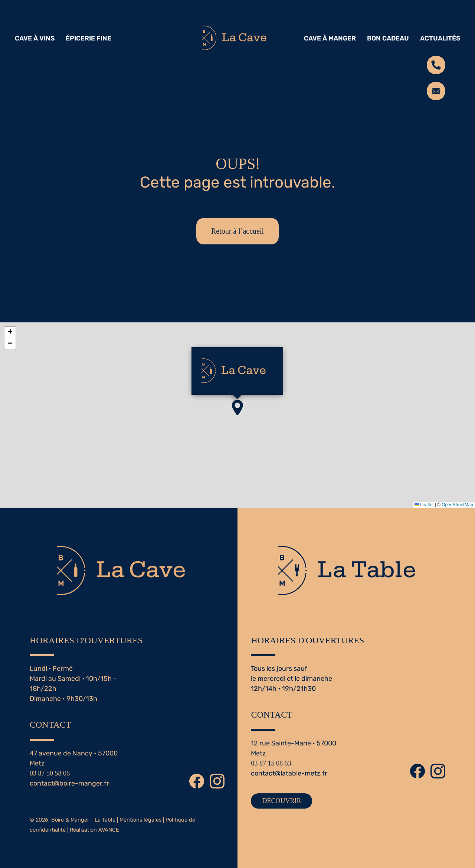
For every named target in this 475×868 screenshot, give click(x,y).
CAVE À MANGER (330, 38)
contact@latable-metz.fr (289, 773)
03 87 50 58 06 (50, 773)
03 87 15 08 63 (271, 763)
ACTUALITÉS (440, 38)
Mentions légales (140, 820)
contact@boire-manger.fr (69, 783)
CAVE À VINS (35, 38)
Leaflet (424, 505)
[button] (237, 407)
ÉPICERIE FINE (89, 38)
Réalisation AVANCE (94, 830)
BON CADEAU (388, 38)
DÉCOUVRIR (281, 801)
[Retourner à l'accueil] (237, 38)
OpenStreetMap (457, 505)
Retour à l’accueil (237, 231)
